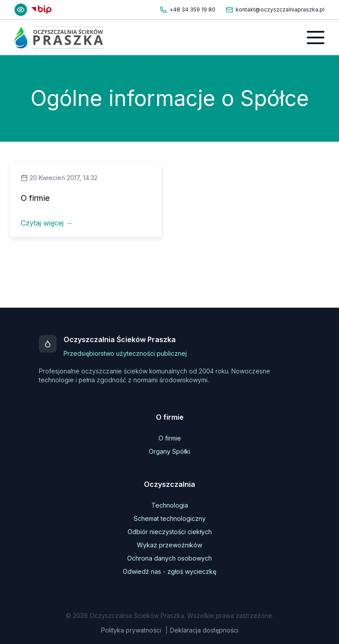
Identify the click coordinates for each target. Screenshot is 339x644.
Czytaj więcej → (47, 223)
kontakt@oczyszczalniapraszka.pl (280, 10)
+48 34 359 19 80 (192, 10)
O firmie (170, 438)
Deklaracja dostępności (204, 630)
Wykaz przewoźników (169, 545)
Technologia (170, 505)
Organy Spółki (169, 451)
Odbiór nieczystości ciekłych (170, 532)
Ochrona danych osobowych (169, 558)
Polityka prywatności (131, 630)
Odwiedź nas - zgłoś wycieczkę (169, 571)
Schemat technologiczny (170, 518)
